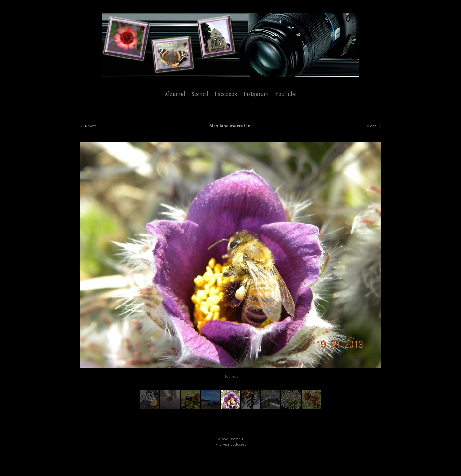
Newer (91, 126)
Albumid (175, 94)
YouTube (286, 94)
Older (371, 126)
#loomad (230, 377)
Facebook (226, 94)
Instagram (256, 94)
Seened (200, 94)
